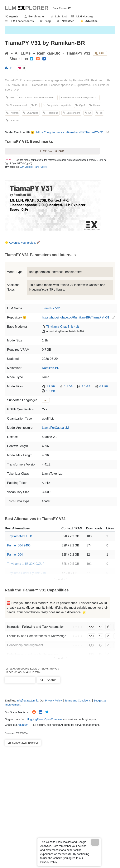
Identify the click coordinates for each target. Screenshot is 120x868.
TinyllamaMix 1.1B (20, 536)
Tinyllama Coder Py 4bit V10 (26, 573)
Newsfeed (66, 21)
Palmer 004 (15, 555)
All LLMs (23, 53)
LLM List (59, 16)
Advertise (89, 21)
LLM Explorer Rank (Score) (34, 167)
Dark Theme (62, 8)
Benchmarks (34, 16)
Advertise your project (22, 243)
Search (48, 680)
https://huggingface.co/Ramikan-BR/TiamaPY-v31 (70, 132)
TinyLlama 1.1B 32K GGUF (26, 564)
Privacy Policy (53, 701)
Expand (60, 579)
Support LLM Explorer (23, 743)
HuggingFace (35, 719)
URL (100, 53)
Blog (45, 21)
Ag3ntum (23, 725)
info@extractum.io (27, 701)
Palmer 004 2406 (19, 545)
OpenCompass (53, 719)
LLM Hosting (82, 16)
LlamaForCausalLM (55, 428)
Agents (12, 16)
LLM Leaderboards (19, 21)
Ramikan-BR (48, 53)
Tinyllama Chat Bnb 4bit (62, 327)
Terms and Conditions (78, 701)
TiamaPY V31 (78, 53)
